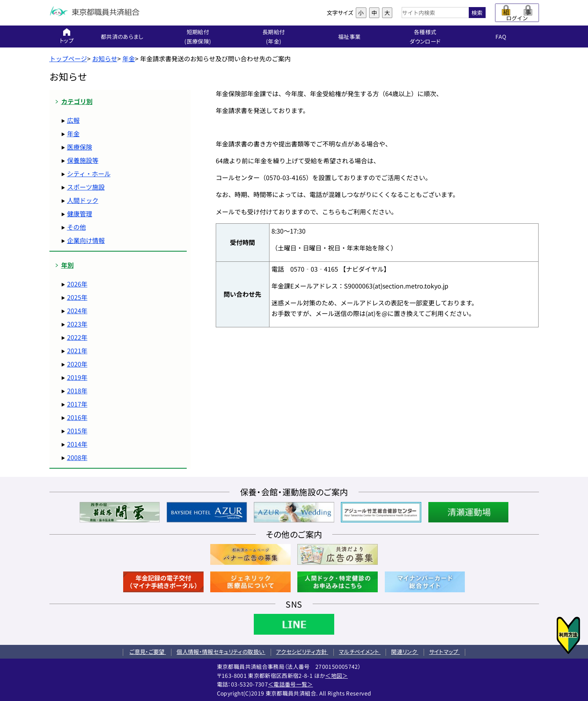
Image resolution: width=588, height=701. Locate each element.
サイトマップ (444, 652)
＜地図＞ (336, 675)
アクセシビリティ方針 (302, 652)
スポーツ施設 (86, 187)
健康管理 (80, 214)
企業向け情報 (86, 240)
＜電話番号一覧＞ (290, 684)
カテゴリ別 (77, 101)
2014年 (77, 444)
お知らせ (105, 58)
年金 (129, 58)
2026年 (77, 284)
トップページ (68, 58)
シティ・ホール (89, 173)
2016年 (77, 417)
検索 (477, 13)
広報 (73, 120)
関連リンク (405, 652)
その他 (76, 227)
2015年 (77, 431)
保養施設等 (83, 160)
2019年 (77, 377)
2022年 (77, 337)
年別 (67, 265)
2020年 (77, 364)
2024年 (77, 310)
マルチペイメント (360, 652)
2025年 (77, 297)
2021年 (77, 350)
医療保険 (80, 147)
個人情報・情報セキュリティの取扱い (221, 652)
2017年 (77, 404)
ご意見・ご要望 (148, 652)
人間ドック (83, 200)
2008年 (77, 457)
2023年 (77, 324)
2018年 (77, 391)
